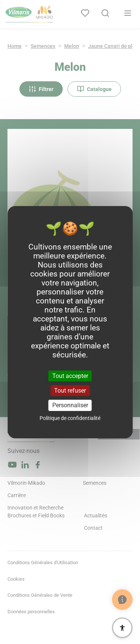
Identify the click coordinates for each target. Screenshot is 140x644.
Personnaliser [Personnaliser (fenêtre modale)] (70, 405)
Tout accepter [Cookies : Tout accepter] (70, 376)
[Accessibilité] (122, 628)
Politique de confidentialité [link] (70, 418)
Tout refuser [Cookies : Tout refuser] (70, 391)
